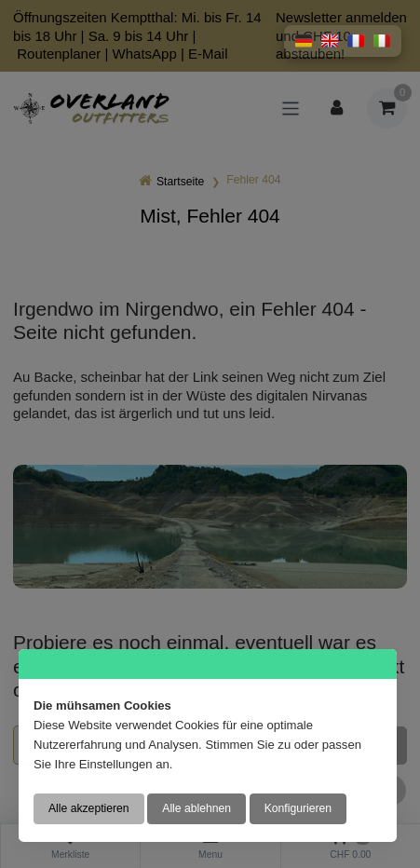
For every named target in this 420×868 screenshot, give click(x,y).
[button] (304, 41)
